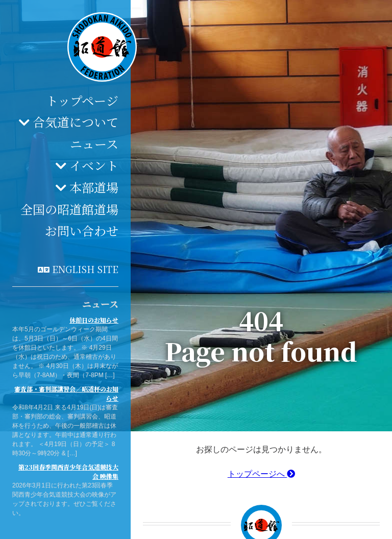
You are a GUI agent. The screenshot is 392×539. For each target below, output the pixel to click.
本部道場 (94, 187)
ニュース (94, 144)
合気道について (76, 122)
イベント (94, 165)
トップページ (82, 100)
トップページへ (261, 474)
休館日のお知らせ (94, 320)
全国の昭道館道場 (69, 209)
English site (85, 269)
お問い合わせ (82, 230)
